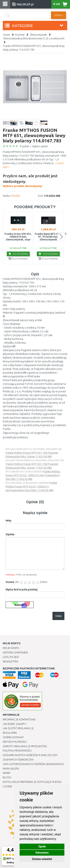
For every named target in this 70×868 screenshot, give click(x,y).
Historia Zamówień (15, 653)
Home (7, 35)
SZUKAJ (58, 15)
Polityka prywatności (17, 751)
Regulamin (10, 733)
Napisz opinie (40, 146)
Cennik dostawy (13, 737)
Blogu (7, 777)
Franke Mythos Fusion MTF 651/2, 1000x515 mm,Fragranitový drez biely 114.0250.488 (31, 487)
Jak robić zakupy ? (15, 724)
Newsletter (10, 662)
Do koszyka (18, 254)
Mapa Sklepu (11, 769)
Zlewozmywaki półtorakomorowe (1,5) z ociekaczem (34, 38)
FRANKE (16, 196)
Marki (7, 773)
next (61, 237)
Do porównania (18, 259)
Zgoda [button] (42, 846)
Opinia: (10, 534)
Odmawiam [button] (42, 853)
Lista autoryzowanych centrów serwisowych (33, 764)
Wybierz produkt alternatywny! (35, 180)
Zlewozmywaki (38, 35)
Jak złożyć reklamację (18, 728)
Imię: (9, 520)
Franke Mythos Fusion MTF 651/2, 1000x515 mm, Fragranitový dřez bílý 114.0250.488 (33, 475)
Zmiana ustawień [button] (42, 859)
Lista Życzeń (11, 657)
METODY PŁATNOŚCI (15, 742)
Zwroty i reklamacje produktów (25, 746)
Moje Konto (11, 648)
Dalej (58, 616)
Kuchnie (20, 35)
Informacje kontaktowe (19, 719)
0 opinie (24, 146)
